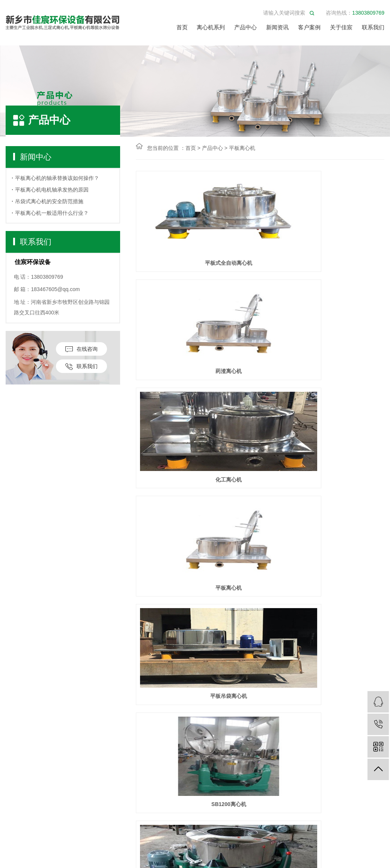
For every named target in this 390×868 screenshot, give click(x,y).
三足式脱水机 (23, 735)
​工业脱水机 (20, 746)
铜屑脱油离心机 (175, 579)
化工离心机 (345, 296)
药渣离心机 (260, 296)
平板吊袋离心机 (260, 438)
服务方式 (119, 712)
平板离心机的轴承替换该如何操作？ (57, 178)
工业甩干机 (20, 791)
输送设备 (17, 825)
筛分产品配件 (23, 859)
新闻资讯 (277, 27)
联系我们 (373, 27)
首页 (182, 27)
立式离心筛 (20, 780)
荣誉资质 (119, 735)
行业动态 (68, 712)
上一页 (209, 603)
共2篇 (150, 603)
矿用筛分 (17, 836)
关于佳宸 (341, 27)
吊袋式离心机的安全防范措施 (49, 201)
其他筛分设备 (23, 848)
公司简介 (119, 701)
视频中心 (119, 724)
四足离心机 (20, 724)
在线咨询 (81, 349)
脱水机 (14, 757)
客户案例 (309, 27)
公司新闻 (68, 701)
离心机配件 (20, 802)
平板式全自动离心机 (175, 296)
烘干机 (14, 769)
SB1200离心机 (346, 438)
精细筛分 (17, 814)
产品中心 (245, 27)
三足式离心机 (23, 712)
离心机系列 (211, 27)
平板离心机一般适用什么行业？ (52, 213)
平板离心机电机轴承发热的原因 (52, 190)
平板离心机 (242, 148)
